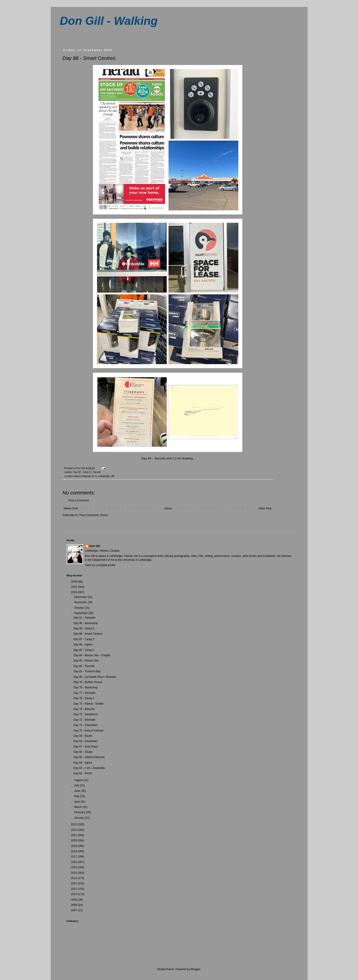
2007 (74, 910)
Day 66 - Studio (83, 752)
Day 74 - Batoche (84, 709)
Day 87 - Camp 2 (84, 639)
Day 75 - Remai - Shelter (89, 704)
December (81, 597)
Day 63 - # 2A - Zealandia (89, 768)
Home (168, 508)
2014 (74, 873)
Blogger (196, 969)
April (77, 802)
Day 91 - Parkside (84, 618)
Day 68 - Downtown (85, 741)
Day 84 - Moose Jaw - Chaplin (92, 655)
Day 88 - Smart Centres (88, 634)
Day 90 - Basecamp (85, 623)
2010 (74, 894)
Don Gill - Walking (109, 21)
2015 (74, 867)
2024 (74, 592)
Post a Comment (79, 500)
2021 (74, 835)
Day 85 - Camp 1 (84, 650)
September (81, 613)
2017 (74, 857)
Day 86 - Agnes (83, 645)
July (77, 785)
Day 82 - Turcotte (84, 666)
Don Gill (95, 546)
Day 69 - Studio (83, 736)
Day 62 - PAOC (83, 773)
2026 (74, 582)
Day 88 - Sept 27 (82, 472)
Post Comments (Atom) (94, 515)
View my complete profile (100, 565)
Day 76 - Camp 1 (84, 698)
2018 (74, 851)
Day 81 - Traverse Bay (87, 671)
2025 (74, 587)
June (77, 791)
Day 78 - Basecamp (85, 687)
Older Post (265, 508)
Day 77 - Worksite (84, 693)
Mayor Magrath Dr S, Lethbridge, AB (94, 476)
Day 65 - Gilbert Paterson (89, 757)
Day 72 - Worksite (84, 720)
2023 (74, 824)
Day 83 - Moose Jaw (86, 661)
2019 (74, 846)
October (79, 608)
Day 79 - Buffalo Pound (88, 682)
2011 (74, 889)
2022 (74, 830)
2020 (74, 840)
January (79, 818)
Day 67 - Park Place (86, 747)
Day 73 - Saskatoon (85, 714)
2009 (74, 900)
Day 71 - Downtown (85, 725)
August (79, 780)
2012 (74, 883)
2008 (74, 905)
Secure (97, 472)
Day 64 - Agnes (83, 763)
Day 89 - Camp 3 (84, 628)
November (81, 602)
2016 (74, 862)
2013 (74, 878)
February (80, 812)
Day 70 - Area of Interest (88, 731)
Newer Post (71, 508)
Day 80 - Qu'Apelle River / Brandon (95, 677)
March (78, 807)
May (77, 796)
